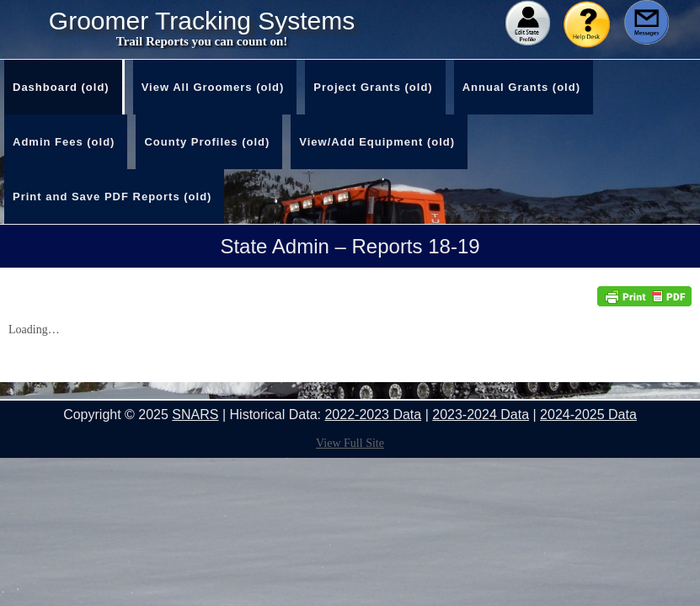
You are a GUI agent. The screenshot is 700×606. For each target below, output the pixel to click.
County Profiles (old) (207, 142)
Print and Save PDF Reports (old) (112, 197)
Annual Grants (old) (521, 87)
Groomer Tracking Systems (202, 21)
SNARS (195, 415)
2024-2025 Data (588, 415)
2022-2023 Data (373, 415)
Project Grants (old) (373, 87)
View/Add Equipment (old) (377, 142)
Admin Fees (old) (64, 142)
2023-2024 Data (481, 415)
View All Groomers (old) (213, 87)
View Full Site (350, 443)
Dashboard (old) (61, 87)
